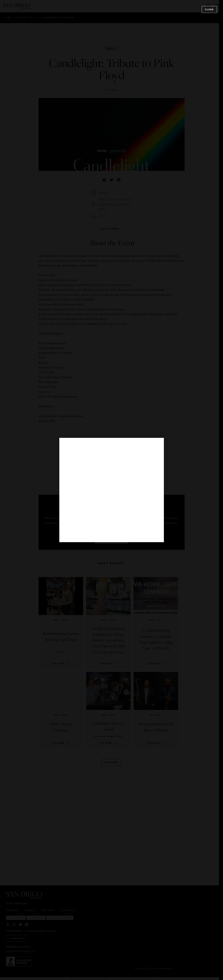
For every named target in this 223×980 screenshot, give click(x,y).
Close (209, 9)
